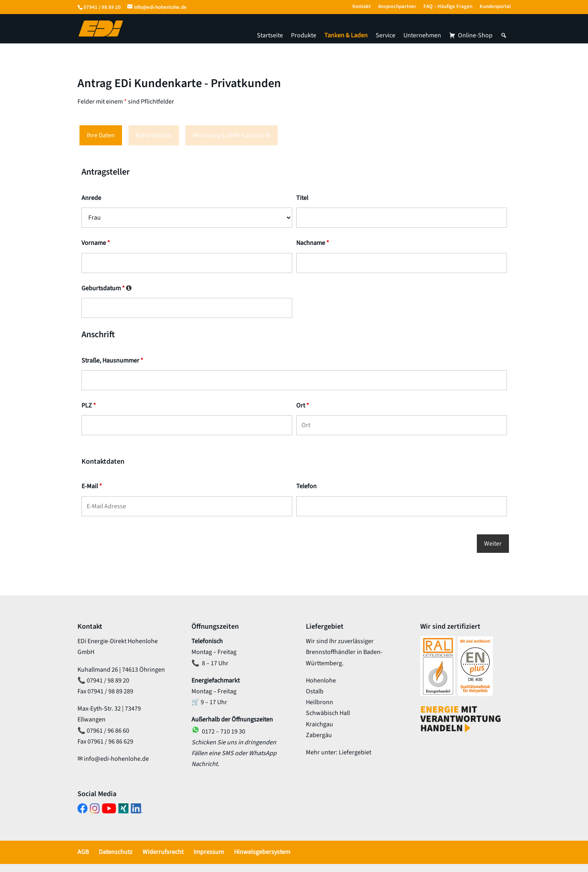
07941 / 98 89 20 (102, 7)
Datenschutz (116, 852)
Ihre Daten (101, 135)
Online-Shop (475, 35)
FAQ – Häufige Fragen (448, 7)
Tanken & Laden (346, 35)
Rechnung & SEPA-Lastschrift (232, 135)
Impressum (209, 852)
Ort (303, 405)
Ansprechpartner (397, 7)
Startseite (270, 35)
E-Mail (92, 486)
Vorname (96, 243)
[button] (504, 35)
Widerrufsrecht (163, 852)
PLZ (89, 405)
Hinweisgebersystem (262, 852)
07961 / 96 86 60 (108, 731)
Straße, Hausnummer (112, 361)
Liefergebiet (355, 752)
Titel (302, 198)
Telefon (306, 486)
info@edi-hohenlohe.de (116, 759)
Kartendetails (154, 135)
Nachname (313, 243)
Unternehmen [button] (422, 35)
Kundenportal (495, 7)
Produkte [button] (304, 35)
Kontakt (362, 7)
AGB (83, 852)
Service (386, 35)
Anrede (91, 198)
